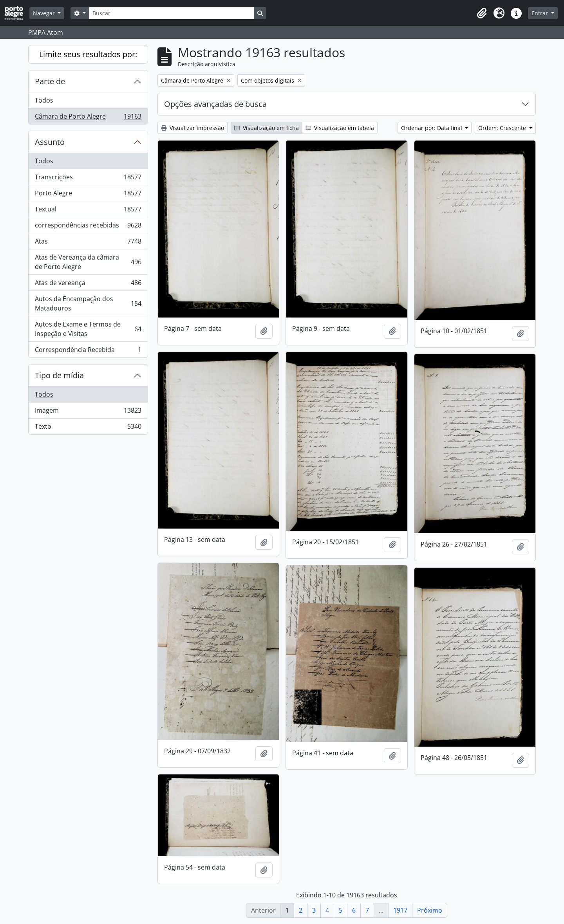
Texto (88, 428)
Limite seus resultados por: (88, 54)
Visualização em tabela (340, 128)
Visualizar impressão (193, 128)
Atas (88, 243)
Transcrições (88, 179)
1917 (400, 910)
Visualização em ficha (267, 128)
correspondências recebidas (88, 227)
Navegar (45, 13)
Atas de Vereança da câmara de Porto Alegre (88, 262)
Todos (44, 100)
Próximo (430, 910)
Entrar (540, 13)
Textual (88, 211)
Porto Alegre (88, 195)
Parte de (50, 81)
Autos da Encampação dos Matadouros (88, 303)
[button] (482, 13)
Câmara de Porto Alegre (88, 118)
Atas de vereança (88, 284)
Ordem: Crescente (503, 128)
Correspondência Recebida (88, 351)
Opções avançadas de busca (215, 104)
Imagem (88, 412)
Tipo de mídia (59, 375)
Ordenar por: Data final (432, 128)
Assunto (50, 142)
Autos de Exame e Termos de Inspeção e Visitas (88, 329)
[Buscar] (172, 13)
